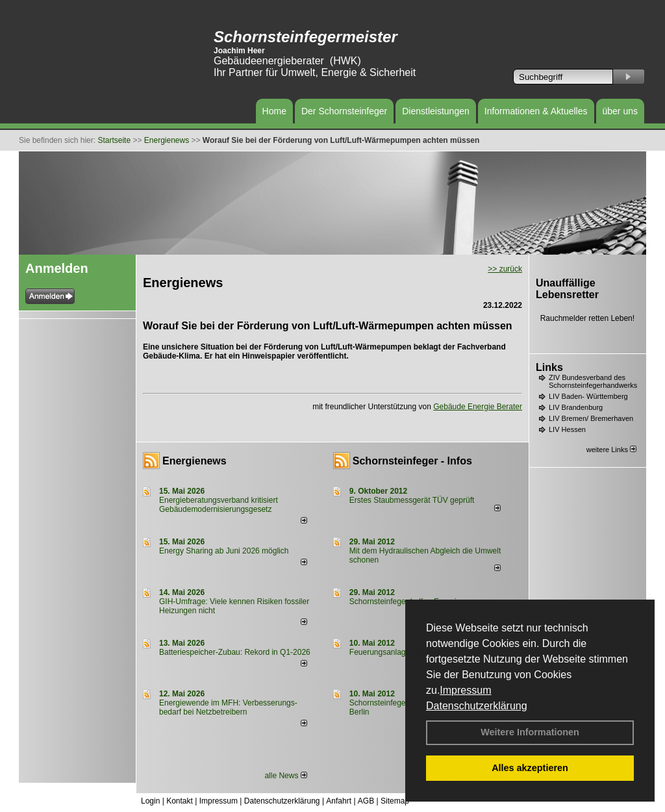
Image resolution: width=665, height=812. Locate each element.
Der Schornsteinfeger (344, 111)
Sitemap (395, 801)
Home (274, 111)
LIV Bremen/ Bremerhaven (591, 418)
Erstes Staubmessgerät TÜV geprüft (412, 500)
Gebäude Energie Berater (478, 407)
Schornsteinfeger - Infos (412, 461)
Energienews (194, 461)
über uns (620, 111)
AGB (366, 801)
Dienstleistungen (436, 111)
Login (150, 801)
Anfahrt (339, 801)
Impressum (465, 690)
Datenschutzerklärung (477, 706)
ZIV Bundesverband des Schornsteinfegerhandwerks (593, 381)
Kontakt (180, 801)
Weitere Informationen (530, 732)
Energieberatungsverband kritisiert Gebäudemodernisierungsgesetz (219, 505)
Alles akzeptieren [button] (530, 768)
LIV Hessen (567, 429)
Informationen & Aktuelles (536, 111)
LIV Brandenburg (576, 407)
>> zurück (505, 269)
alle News (285, 776)
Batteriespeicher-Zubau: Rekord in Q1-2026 (235, 652)
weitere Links (611, 450)
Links (549, 367)
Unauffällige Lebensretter (567, 289)
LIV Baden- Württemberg (588, 396)
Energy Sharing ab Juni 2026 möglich (224, 551)
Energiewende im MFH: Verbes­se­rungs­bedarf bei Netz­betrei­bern (228, 707)
